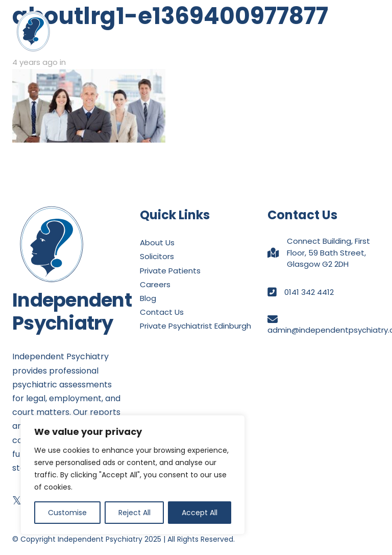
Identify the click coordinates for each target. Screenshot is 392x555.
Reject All (134, 513)
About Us (157, 242)
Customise (67, 513)
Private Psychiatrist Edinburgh (195, 326)
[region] (133, 475)
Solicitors (157, 256)
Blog (148, 298)
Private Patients (170, 271)
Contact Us (162, 312)
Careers (155, 284)
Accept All (200, 513)
